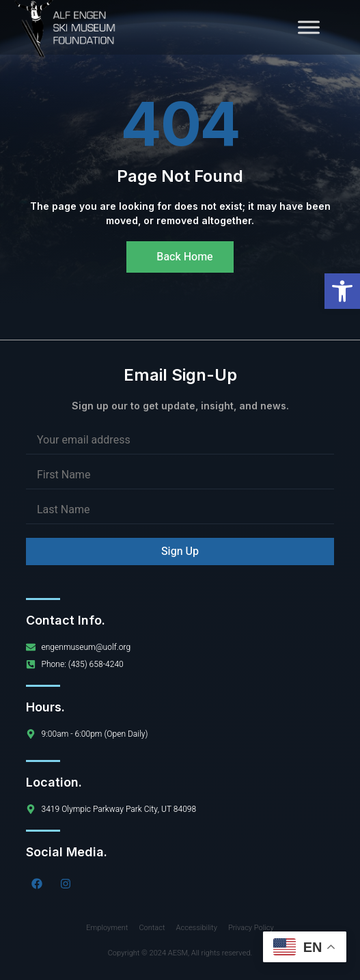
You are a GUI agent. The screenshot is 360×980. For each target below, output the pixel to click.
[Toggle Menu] (309, 27)
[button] (342, 291)
